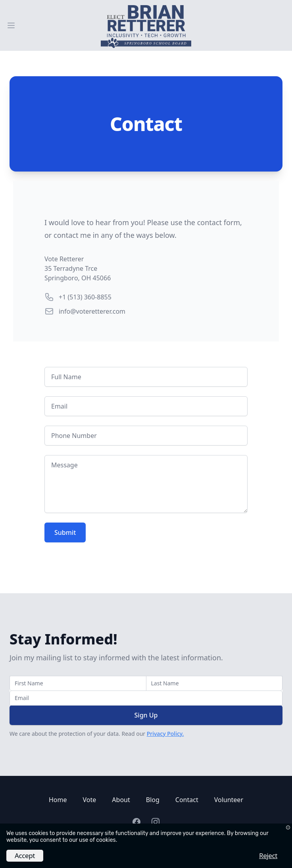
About (121, 800)
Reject (268, 855)
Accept (25, 855)
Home (58, 800)
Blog (153, 800)
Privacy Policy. (165, 734)
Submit (65, 532)
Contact (187, 800)
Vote (90, 800)
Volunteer (229, 800)
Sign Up (146, 715)
